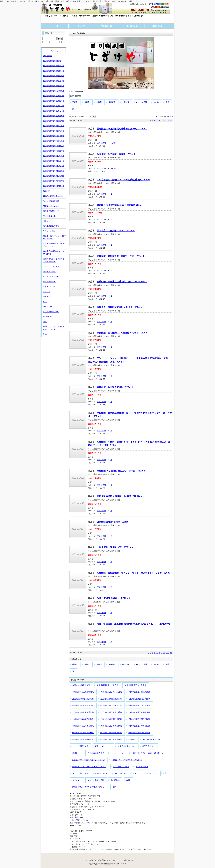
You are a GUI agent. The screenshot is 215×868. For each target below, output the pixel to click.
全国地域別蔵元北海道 (81, 685)
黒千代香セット (149, 746)
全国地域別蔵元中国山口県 (139, 726)
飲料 (128, 780)
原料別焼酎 (101, 143)
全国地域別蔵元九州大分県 (111, 740)
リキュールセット (118, 753)
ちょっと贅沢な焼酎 (80, 773)
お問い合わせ (157, 26)
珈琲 (115, 787)
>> (171, 121)
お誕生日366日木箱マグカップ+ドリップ (89, 760)
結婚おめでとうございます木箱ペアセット (89, 767)
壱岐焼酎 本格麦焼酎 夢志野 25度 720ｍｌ (121, 256)
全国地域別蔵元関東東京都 (83, 699)
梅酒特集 (132, 740)
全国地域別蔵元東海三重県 (111, 712)
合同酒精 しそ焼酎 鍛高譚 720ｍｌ (116, 154)
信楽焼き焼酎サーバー (127, 746)
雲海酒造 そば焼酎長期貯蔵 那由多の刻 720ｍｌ (122, 129)
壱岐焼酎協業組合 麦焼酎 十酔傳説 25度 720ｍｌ (121, 496)
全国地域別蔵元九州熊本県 (83, 740)
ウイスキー (77, 780)
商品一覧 (81, 26)
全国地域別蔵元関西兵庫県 (83, 726)
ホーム (56, 26)
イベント (139, 773)
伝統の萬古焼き (142, 767)
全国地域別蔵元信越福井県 (139, 706)
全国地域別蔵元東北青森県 (107, 685)
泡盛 (167, 102)
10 (164, 121)
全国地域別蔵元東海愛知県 (83, 712)
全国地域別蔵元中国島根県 (83, 733)
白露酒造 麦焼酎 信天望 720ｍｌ (114, 522)
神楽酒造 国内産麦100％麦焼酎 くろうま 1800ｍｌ (123, 333)
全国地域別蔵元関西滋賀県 (83, 719)
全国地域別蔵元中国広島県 (111, 726)
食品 (165, 773)
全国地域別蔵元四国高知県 (139, 733)
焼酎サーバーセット (103, 746)
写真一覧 (170, 116)
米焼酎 (99, 102)
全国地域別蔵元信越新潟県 (111, 699)
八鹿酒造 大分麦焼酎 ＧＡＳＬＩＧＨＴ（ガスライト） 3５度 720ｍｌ (134, 573)
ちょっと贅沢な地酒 (80, 746)
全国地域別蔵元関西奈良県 (111, 719)
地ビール (153, 773)
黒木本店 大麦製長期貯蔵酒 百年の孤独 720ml (119, 205)
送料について (132, 26)
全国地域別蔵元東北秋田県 (136, 685)
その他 (156, 102)
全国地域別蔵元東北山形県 (111, 692)
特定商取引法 (107, 26)
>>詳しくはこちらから (79, 820)
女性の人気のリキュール (152, 740)
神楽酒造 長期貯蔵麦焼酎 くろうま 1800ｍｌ (120, 307)
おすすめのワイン (121, 773)
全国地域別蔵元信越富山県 (83, 706)
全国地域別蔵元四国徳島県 (111, 733)
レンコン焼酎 (142, 102)
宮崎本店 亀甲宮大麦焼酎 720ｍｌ (115, 387)
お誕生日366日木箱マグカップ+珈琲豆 (127, 760)
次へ (167, 121)
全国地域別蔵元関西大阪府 (139, 719)
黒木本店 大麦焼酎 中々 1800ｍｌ (116, 231)
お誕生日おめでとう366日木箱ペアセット (148, 753)
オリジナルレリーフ (121, 767)
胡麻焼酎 (112, 102)
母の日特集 (115, 780)
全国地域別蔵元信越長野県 (139, 699)
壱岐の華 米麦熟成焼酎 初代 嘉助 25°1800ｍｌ (122, 282)
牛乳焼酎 (126, 102)
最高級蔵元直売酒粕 (96, 753)
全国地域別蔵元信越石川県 (111, 706)
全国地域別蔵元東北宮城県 (83, 692)
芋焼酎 (75, 102)
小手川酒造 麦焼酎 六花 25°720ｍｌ (116, 547)
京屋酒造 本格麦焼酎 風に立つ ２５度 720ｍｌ (121, 471)
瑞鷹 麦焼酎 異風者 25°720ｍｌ (114, 598)
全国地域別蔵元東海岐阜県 (139, 712)
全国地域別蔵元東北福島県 (139, 692)
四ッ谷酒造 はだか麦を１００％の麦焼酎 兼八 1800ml (123, 180)
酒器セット (77, 753)
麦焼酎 (87, 102)
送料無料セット (101, 773)
